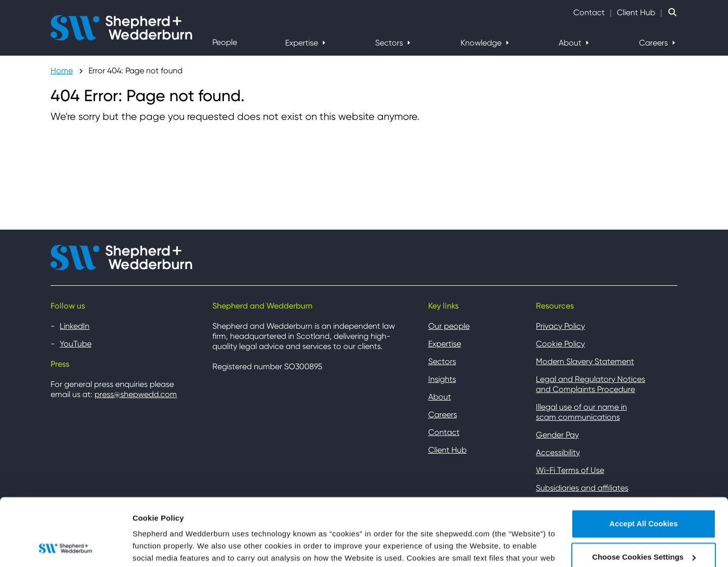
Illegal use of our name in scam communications (581, 412)
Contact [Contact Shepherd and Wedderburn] (589, 12)
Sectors (390, 43)
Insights (442, 379)
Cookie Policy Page (287, 519)
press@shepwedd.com (136, 394)
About (571, 43)
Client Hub (636, 12)
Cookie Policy (560, 344)
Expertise (303, 43)
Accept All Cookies (643, 461)
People (225, 42)
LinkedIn (75, 326)
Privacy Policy (560, 326)
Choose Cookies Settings (179, 547)
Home (62, 71)
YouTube (76, 344)
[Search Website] (672, 12)
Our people (449, 326)
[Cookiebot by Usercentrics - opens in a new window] (65, 547)
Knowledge (482, 43)
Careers (654, 43)
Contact (444, 432)
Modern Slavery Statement (585, 361)
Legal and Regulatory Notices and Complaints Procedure (590, 384)
